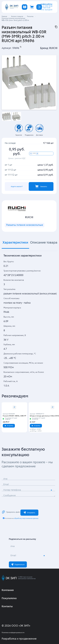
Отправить (29, 513)
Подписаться (18, 565)
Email (6, 485)
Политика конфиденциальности (13, 633)
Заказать (41, 186)
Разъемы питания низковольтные (25, 225)
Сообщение (9, 496)
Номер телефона (12, 490)
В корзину (9, 426)
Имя (5, 479)
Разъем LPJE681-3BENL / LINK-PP (14, 416)
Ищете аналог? (17, 186)
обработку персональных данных (26, 518)
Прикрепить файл (11, 512)
